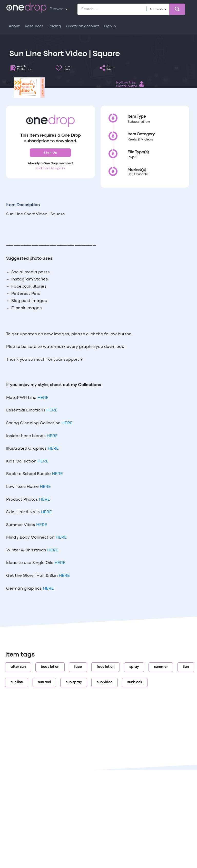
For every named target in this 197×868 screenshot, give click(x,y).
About (14, 26)
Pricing (55, 26)
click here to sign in (50, 168)
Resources (34, 26)
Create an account (82, 26)
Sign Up (50, 153)
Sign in (110, 26)
